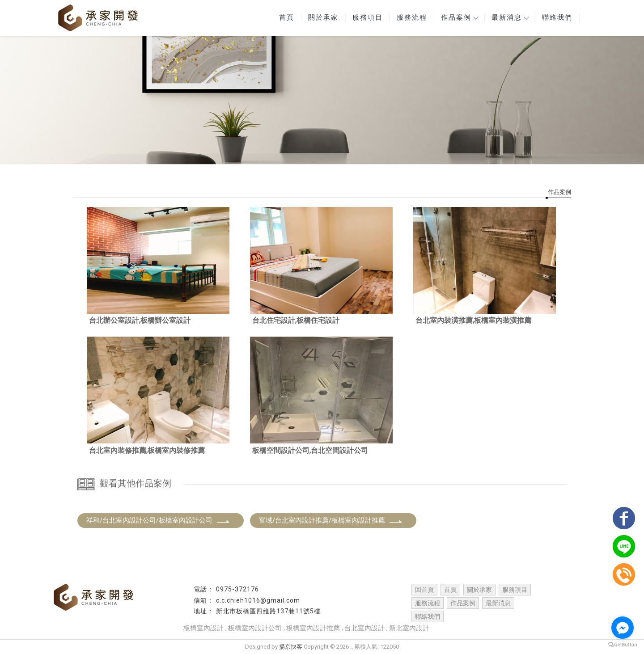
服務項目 (368, 17)
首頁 (287, 17)
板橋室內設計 (203, 628)
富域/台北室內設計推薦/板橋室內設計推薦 (331, 520)
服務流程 (412, 17)
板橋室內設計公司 (255, 628)
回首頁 (424, 590)
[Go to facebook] (623, 628)
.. (352, 647)
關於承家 (323, 17)
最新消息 (510, 17)
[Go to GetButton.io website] (623, 645)
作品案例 (459, 17)
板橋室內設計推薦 (313, 628)
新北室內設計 (409, 628)
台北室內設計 (364, 628)
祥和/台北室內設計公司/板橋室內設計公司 (158, 520)
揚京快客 (291, 647)
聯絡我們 (557, 17)
